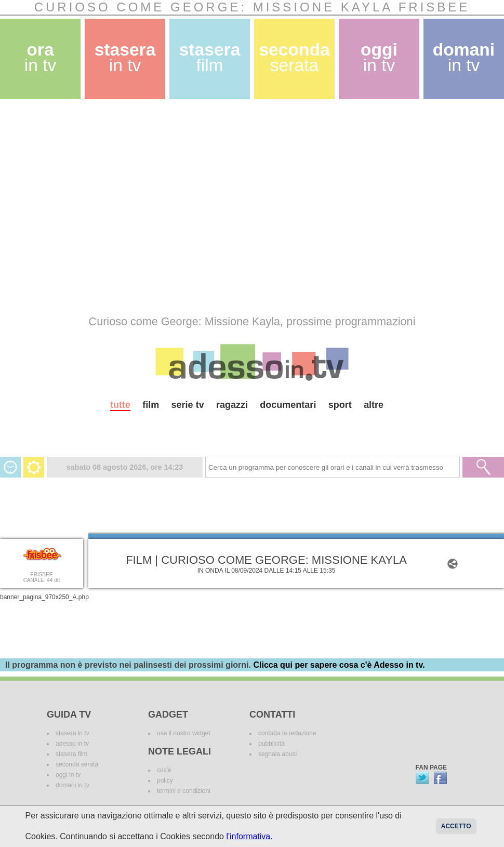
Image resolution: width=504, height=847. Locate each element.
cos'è (164, 770)
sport (340, 405)
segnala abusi (277, 754)
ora (41, 57)
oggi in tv (68, 775)
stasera (125, 57)
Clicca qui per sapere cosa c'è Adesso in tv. (339, 665)
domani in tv (72, 785)
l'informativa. (249, 836)
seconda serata (77, 764)
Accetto (456, 826)
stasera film (71, 754)
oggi (379, 57)
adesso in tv (72, 744)
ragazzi (232, 405)
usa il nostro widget (184, 733)
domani (464, 57)
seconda (294, 57)
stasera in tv (72, 733)
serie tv (188, 405)
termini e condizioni (184, 791)
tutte (120, 405)
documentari (288, 405)
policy (165, 780)
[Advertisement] (97, 207)
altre (374, 405)
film (151, 405)
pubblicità (271, 744)
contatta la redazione (287, 733)
